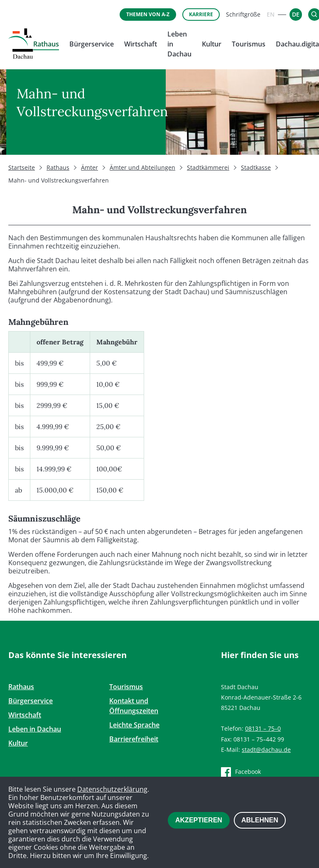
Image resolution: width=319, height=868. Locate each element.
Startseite (22, 167)
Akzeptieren (199, 820)
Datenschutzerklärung (112, 789)
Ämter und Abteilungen (142, 167)
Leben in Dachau (35, 729)
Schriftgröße (243, 14)
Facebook (248, 772)
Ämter (90, 167)
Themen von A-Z (148, 14)
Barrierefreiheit (134, 739)
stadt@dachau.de (266, 750)
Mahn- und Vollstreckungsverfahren (59, 180)
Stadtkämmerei (208, 167)
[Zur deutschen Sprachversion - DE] (296, 15)
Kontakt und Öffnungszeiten (134, 706)
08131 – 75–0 (263, 728)
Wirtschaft (141, 44)
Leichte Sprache (134, 725)
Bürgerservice (92, 44)
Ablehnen (260, 820)
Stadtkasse (256, 167)
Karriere (201, 14)
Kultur (212, 44)
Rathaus (46, 44)
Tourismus (249, 44)
